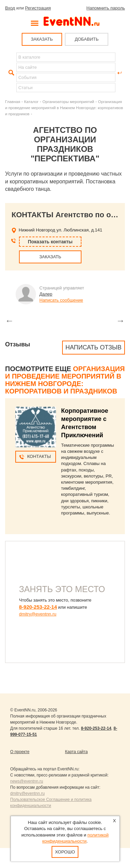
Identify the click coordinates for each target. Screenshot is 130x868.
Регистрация (38, 8)
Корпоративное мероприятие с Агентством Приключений (85, 423)
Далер (46, 294)
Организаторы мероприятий (68, 102)
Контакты (39, 456)
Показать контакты (50, 242)
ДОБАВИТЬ (87, 39)
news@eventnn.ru (27, 781)
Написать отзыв (94, 347)
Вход (10, 8)
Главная (13, 102)
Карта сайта (77, 752)
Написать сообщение (61, 300)
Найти (11, 73)
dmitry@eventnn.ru (38, 614)
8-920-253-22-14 (38, 607)
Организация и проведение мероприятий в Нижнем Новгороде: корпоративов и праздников (64, 108)
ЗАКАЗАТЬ (42, 39)
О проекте (20, 752)
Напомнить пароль (106, 8)
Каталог (31, 102)
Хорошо (65, 852)
